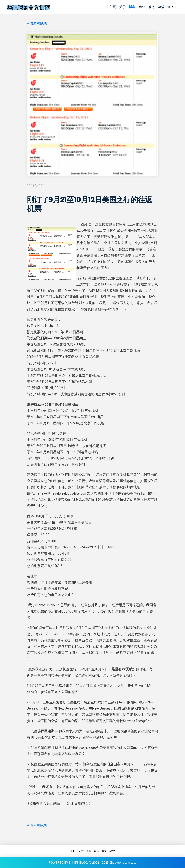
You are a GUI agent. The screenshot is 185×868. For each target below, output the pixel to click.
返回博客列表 (37, 23)
